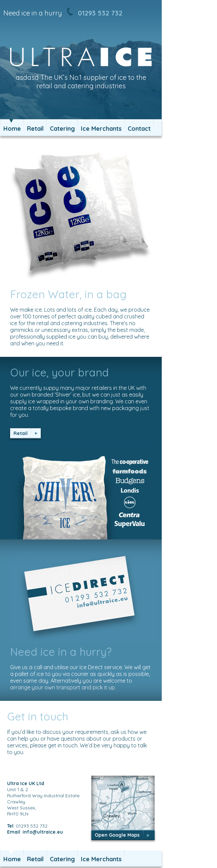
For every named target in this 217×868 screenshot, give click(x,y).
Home (12, 129)
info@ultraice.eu (43, 832)
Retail (35, 129)
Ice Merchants (101, 129)
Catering (62, 129)
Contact (139, 129)
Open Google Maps (117, 835)
